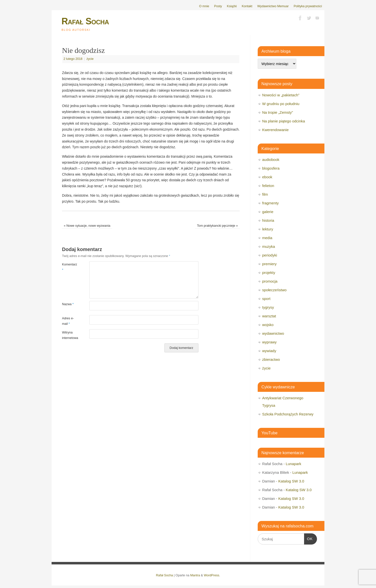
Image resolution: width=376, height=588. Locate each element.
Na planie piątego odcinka (284, 121)
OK (309, 538)
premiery (269, 264)
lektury (268, 229)
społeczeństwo (274, 290)
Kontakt (247, 6)
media (267, 238)
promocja (270, 281)
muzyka (269, 246)
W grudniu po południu (281, 104)
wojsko (268, 325)
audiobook (271, 160)
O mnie (204, 6)
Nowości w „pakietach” (281, 95)
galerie (268, 212)
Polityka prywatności (308, 6)
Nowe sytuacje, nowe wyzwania (87, 226)
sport (266, 299)
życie (90, 59)
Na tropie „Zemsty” (278, 112)
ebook (267, 177)
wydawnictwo (273, 333)
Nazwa (68, 304)
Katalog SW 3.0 (291, 481)
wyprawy (269, 342)
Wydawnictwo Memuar (273, 6)
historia (268, 220)
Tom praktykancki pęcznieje (217, 226)
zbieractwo (271, 359)
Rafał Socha (85, 21)
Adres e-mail (68, 321)
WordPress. (212, 575)
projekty (269, 273)
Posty (218, 6)
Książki (232, 6)
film (265, 194)
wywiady (269, 351)
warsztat (269, 316)
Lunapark (294, 464)
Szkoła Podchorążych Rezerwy (288, 414)
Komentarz (69, 267)
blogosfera (271, 168)
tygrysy (268, 307)
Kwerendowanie (275, 130)
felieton (268, 186)
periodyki (270, 255)
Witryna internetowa (69, 335)
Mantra (195, 575)
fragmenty (270, 203)
